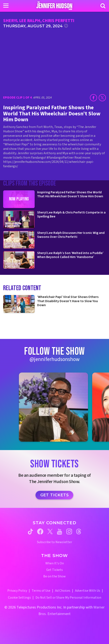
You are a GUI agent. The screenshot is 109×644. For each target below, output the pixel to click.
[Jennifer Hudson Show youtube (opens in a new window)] (60, 532)
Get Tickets (55, 495)
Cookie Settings (19, 598)
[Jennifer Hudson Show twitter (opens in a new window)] (50, 531)
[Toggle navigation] (6, 6)
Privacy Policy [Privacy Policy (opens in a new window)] (17, 591)
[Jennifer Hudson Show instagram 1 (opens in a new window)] (53, 407)
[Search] (103, 6)
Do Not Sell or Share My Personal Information (68, 598)
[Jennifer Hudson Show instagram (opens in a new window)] (69, 531)
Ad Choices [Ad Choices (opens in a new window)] (63, 591)
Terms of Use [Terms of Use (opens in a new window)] (41, 591)
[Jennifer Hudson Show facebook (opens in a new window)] (40, 531)
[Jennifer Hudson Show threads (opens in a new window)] (79, 531)
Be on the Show (54, 576)
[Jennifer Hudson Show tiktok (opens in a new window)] (30, 532)
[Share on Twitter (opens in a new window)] (102, 98)
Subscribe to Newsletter (54, 542)
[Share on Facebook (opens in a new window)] (93, 98)
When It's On (55, 563)
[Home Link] (54, 6)
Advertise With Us (88, 591)
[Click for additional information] (66, 26)
